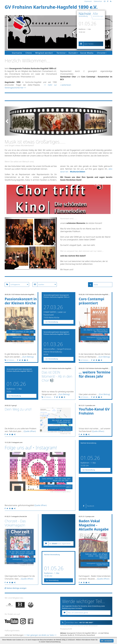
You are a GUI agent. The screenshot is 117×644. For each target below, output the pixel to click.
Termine (61, 53)
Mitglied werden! (44, 53)
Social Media (87, 53)
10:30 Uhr (82, 32)
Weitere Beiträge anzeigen (16, 588)
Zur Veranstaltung (52, 322)
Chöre (29, 53)
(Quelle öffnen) (30, 431)
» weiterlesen (66, 85)
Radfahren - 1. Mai (85, 29)
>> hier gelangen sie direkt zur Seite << (40, 635)
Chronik (101, 53)
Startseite (17, 53)
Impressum (88, 1)
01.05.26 (87, 24)
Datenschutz (98, 1)
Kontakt (73, 53)
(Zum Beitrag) (28, 357)
